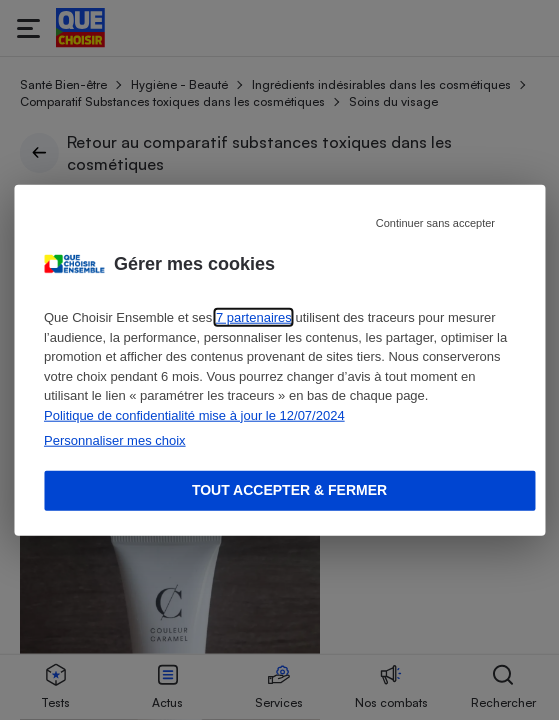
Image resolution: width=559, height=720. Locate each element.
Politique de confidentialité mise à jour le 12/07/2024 (194, 414)
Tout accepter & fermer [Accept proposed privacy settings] (289, 490)
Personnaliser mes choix (115, 440)
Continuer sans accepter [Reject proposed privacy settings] (435, 223)
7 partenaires (254, 317)
